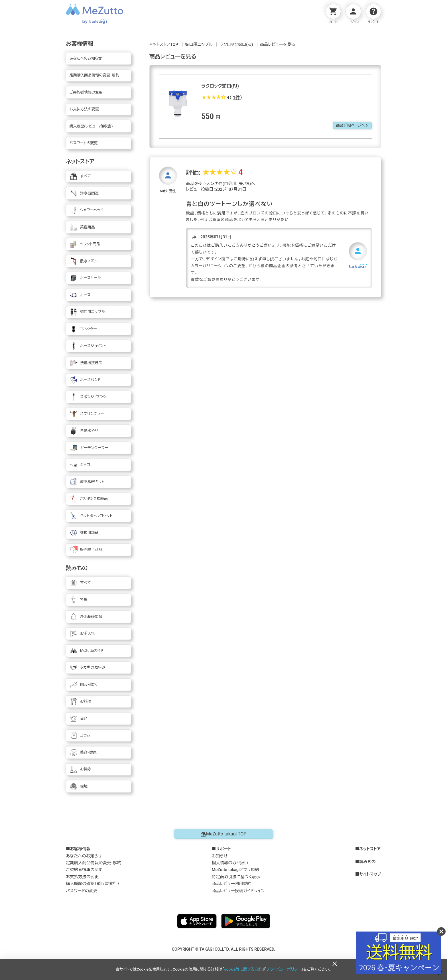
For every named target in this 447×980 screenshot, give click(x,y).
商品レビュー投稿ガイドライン (238, 891)
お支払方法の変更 (82, 877)
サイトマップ (370, 875)
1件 (236, 98)
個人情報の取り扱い (230, 863)
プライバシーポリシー (284, 969)
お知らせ (220, 856)
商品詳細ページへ (352, 125)
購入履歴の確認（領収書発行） (93, 884)
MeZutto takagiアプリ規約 (235, 870)
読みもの (367, 862)
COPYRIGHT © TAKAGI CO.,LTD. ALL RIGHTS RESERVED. (224, 949)
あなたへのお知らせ (84, 856)
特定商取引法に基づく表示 (236, 877)
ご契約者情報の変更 (84, 870)
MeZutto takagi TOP (223, 834)
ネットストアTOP (164, 45)
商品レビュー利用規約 (232, 884)
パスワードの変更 (82, 891)
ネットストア (370, 849)
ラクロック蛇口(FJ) (236, 45)
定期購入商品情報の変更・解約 (94, 863)
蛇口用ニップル (199, 45)
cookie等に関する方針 (243, 969)
